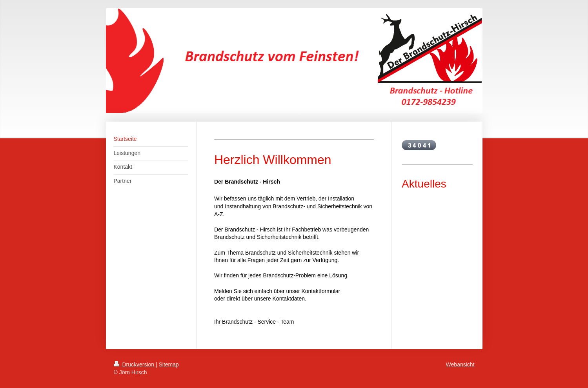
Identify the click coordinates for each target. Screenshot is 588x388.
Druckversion (135, 364)
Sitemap (169, 364)
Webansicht (460, 364)
